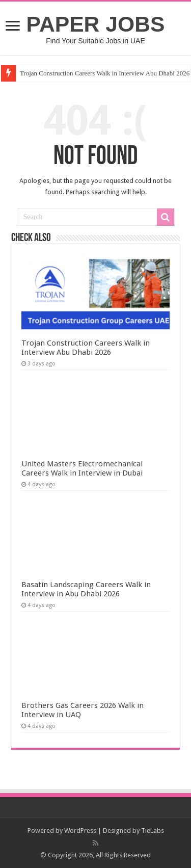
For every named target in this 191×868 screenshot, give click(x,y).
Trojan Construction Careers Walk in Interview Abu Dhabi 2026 (86, 348)
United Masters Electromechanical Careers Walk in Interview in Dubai (82, 468)
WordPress (80, 831)
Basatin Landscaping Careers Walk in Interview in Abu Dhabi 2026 (86, 589)
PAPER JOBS (96, 24)
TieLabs (153, 831)
